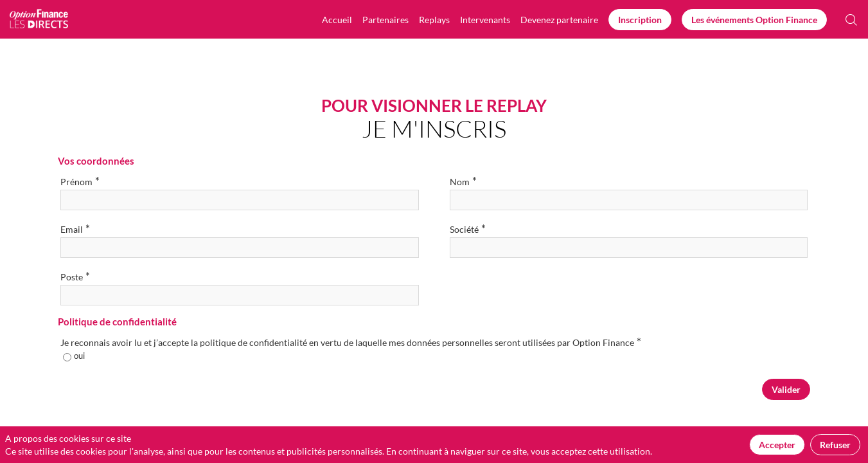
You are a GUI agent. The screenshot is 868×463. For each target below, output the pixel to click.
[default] (559, 19)
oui (79, 356)
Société (468, 229)
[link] (337, 19)
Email (75, 229)
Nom (463, 181)
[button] (640, 20)
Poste (75, 276)
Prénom (80, 181)
